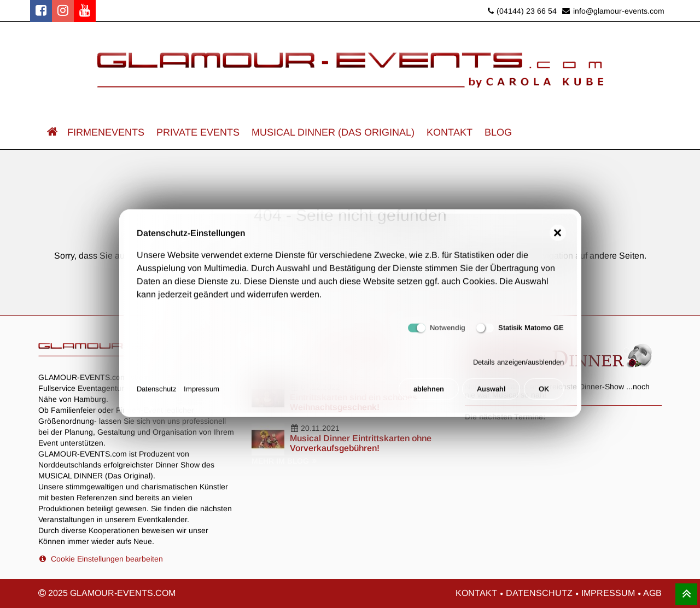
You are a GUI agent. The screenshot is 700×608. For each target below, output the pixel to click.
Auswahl (491, 393)
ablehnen (429, 393)
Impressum (202, 393)
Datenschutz (157, 393)
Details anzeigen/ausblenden (518, 366)
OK (544, 393)
